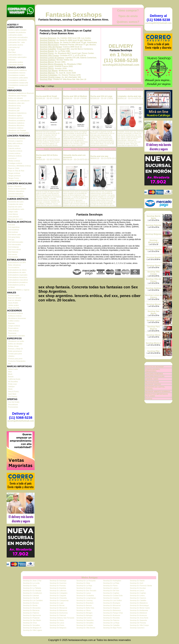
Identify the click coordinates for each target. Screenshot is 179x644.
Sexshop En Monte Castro (140, 608)
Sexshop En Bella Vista (85, 608)
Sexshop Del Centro (84, 618)
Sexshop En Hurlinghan (112, 581)
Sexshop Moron (47, 62)
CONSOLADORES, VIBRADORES (153, 370)
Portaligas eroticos (15, 163)
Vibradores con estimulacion (19, 101)
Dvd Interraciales (15, 244)
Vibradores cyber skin (16, 103)
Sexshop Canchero (137, 628)
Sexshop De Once (30, 623)
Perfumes (12, 60)
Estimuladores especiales (18, 275)
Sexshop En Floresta (58, 586)
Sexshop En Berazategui (139, 605)
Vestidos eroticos (15, 181)
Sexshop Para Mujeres (153, 328)
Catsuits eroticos (14, 148)
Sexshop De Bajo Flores (112, 628)
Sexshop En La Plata (111, 583)
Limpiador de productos (17, 32)
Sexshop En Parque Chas (113, 613)
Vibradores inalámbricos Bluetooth (21, 93)
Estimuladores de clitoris (17, 270)
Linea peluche (13, 217)
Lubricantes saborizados (17, 57)
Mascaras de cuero (15, 219)
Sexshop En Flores (110, 586)
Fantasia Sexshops (74, 15)
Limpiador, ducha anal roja (129, 96)
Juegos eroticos (14, 326)
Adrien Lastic (13, 369)
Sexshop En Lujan (57, 603)
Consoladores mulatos (17, 75)
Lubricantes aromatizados (18, 37)
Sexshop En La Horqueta (86, 581)
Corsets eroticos (14, 153)
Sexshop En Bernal (57, 605)
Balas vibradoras (14, 265)
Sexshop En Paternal (58, 615)
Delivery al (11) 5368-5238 (21, 416)
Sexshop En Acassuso (112, 615)
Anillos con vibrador (16, 98)
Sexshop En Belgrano (111, 608)
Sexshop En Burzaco (31, 603)
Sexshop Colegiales (48, 75)
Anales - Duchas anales (53, 89)
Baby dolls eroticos (15, 143)
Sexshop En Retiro (57, 620)
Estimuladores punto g (17, 285)
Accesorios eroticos (15, 313)
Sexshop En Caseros (138, 598)
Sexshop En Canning (84, 600)
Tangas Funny (13, 178)
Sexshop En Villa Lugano (32, 630)
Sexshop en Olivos (84, 610)
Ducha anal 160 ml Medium (75, 96)
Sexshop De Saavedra (85, 620)
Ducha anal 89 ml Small (46, 96)
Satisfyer (11, 386)
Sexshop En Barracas (31, 610)
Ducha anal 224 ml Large (101, 96)
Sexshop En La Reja (84, 586)
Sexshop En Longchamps (86, 598)
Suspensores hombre (16, 196)
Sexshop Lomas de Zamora (52, 58)
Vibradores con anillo (16, 341)
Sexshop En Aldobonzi (139, 613)
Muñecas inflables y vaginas (19, 290)
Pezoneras (12, 333)
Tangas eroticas (14, 173)
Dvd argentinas (14, 227)
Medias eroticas (14, 161)
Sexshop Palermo (48, 40)
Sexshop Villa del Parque (51, 47)
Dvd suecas (12, 254)
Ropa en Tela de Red (16, 171)
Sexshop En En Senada (32, 591)
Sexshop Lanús (47, 66)
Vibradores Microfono (16, 125)
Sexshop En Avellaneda (139, 610)
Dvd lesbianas (13, 247)
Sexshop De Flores (57, 625)
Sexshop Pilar (46, 79)
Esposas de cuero (15, 207)
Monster (11, 88)
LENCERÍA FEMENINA (154, 374)
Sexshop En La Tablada (32, 588)
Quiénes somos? (128, 22)
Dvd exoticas (13, 232)
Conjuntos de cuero (15, 204)
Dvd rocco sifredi (14, 249)
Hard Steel (12, 394)
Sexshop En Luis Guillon (112, 600)
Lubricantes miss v (15, 55)
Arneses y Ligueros (15, 141)
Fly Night (11, 50)
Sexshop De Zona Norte (139, 618)
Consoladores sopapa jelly (18, 83)
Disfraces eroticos (15, 156)
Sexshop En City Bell (31, 598)
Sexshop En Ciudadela (85, 595)
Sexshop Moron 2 (153, 343)
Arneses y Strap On (16, 349)
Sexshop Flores (47, 53)
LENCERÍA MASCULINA (155, 376)
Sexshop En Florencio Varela (141, 586)
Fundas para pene (15, 354)
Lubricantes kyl (14, 47)
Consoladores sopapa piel (18, 85)
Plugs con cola (14, 308)
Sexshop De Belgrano (58, 628)
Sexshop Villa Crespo (49, 56)
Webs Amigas (89, 578)
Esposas (11, 323)
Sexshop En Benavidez (32, 608)
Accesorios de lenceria (17, 138)
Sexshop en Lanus (137, 591)
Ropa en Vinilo (14, 168)
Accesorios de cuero (16, 202)
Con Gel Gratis (14, 402)
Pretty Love (12, 384)
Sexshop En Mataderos (139, 603)
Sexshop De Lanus (57, 623)
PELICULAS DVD (152, 382)
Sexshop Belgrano (48, 38)
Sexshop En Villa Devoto (86, 628)
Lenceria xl (12, 158)
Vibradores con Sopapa (17, 130)
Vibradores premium (16, 118)
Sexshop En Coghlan (111, 593)
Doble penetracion (15, 351)
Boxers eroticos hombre (17, 189)
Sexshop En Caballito (138, 600)
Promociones (13, 407)
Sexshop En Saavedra (138, 620)
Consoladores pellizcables (18, 78)
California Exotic (14, 379)
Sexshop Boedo (47, 51)
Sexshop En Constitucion (32, 593)
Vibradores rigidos (15, 115)
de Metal (11, 287)
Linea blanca (13, 214)
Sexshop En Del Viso (111, 591)
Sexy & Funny (13, 391)
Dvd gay (11, 240)
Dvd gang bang (14, 237)
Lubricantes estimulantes (18, 40)
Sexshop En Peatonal (31, 618)
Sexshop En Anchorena (59, 613)
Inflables (11, 356)
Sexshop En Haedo (137, 581)
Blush (10, 374)
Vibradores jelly (14, 108)
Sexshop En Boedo (30, 605)
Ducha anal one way (99, 156)
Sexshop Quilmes (48, 60)
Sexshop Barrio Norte (49, 42)
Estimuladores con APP (17, 262)
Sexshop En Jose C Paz (32, 581)
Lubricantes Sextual (16, 65)
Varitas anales (13, 305)
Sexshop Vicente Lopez (50, 77)
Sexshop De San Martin (32, 620)
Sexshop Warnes (47, 73)
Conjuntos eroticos (15, 151)
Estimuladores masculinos (18, 280)
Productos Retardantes (17, 361)
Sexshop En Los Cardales (33, 600)
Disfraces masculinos (16, 191)
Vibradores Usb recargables (19, 133)
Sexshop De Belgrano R (32, 628)
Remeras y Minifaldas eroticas (19, 166)
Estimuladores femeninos (18, 277)
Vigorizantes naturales (17, 336)
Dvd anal (11, 225)
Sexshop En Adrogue (84, 615)
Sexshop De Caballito (111, 625)
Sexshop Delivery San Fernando (62, 618)
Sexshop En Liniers (137, 595)
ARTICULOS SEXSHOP (154, 367)
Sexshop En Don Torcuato (86, 591)
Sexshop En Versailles (85, 623)
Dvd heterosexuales (16, 242)
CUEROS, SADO (152, 379)
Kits (9, 364)
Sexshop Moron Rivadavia (51, 64)
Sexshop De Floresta (138, 623)
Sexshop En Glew (83, 583)
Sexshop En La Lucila (31, 583)
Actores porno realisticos (17, 70)
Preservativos (13, 328)
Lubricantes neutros (16, 45)
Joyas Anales (13, 303)
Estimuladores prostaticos (18, 282)
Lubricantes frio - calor (17, 42)
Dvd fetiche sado (14, 235)
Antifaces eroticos (15, 316)
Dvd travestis (13, 257)
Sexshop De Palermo (111, 620)
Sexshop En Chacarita (58, 598)
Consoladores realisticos (17, 80)
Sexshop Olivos (47, 69)
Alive (10, 372)
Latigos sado (13, 212)
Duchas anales (14, 295)
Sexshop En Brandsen (85, 603)
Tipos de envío (128, 16)
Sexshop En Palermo (31, 613)
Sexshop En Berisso (84, 605)
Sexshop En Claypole (58, 595)
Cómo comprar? (128, 11)
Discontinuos (13, 404)
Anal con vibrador (15, 298)
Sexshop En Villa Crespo (139, 625)
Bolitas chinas (13, 346)
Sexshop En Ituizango (58, 581)
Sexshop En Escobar (138, 588)
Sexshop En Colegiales (58, 593)
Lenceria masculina (15, 194)
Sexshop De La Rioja (111, 623)
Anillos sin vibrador (15, 344)
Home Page (40, 86)
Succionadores (14, 267)
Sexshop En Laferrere (58, 591)
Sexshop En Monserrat (112, 605)
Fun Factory (13, 396)
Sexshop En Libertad (31, 595)
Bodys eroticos (14, 146)
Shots (10, 389)
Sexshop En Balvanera (58, 610)
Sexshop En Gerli (137, 583)
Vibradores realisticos (16, 123)
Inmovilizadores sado (16, 209)
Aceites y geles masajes (17, 30)
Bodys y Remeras (15, 186)
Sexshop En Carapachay (59, 600)
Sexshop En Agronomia (32, 615)
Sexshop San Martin (49, 71)
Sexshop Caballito (48, 49)
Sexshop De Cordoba (85, 625)
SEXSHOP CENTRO (153, 384)
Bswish (11, 377)
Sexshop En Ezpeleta (58, 588)
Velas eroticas (13, 331)
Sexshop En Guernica (58, 583)
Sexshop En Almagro (84, 613)
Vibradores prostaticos (17, 120)
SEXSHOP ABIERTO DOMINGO (158, 391)
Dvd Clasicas (13, 252)
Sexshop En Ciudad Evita (113, 595)
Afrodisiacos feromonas (17, 318)
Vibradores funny (15, 106)
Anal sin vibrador (14, 300)
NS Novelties (13, 382)
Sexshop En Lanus (84, 593)
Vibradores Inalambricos (17, 113)
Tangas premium (14, 176)
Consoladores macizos (17, 73)
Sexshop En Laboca (111, 588)
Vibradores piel (14, 111)
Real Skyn (12, 52)
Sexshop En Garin (30, 586)
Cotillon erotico (14, 321)
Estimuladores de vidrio (17, 272)
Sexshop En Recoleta (111, 618)
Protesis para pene (15, 359)
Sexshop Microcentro (49, 45)
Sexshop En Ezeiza (84, 588)
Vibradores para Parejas (17, 96)
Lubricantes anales (15, 35)
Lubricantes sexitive (16, 62)
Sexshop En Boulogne (112, 603)
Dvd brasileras (13, 230)
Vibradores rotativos (16, 128)
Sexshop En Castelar (111, 598)
